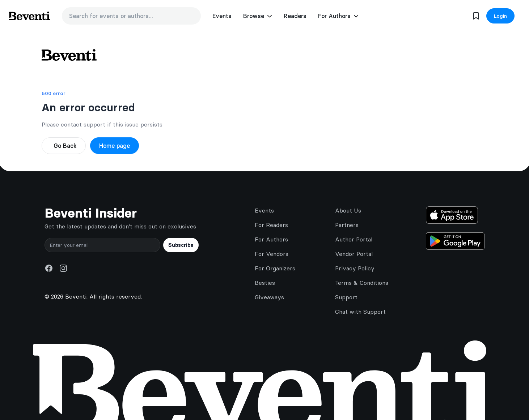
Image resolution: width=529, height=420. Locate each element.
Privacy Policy (355, 268)
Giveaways (269, 297)
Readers (295, 16)
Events (222, 16)
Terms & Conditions (362, 283)
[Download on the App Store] (455, 215)
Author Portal (354, 239)
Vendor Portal (354, 254)
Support (346, 297)
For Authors (271, 239)
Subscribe (181, 245)
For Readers (271, 225)
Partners (347, 225)
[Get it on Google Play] (455, 241)
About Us (348, 210)
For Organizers (275, 268)
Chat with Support (360, 312)
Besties (265, 283)
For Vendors (272, 254)
